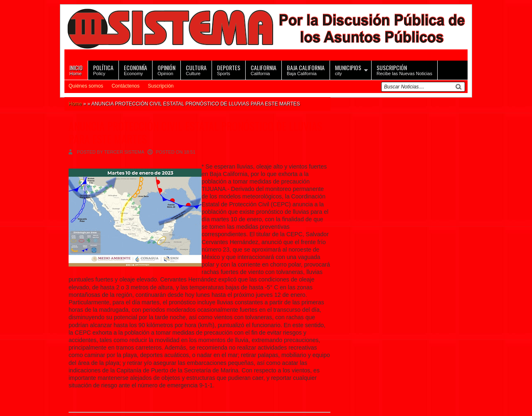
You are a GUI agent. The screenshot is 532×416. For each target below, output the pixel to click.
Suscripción (161, 86)
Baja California (306, 70)
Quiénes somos (86, 86)
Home (76, 70)
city (348, 70)
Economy (135, 70)
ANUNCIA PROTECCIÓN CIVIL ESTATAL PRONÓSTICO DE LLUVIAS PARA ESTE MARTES (195, 132)
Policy (103, 70)
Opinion (166, 70)
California (264, 70)
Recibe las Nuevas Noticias (404, 70)
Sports (229, 70)
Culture (196, 70)
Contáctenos (125, 86)
